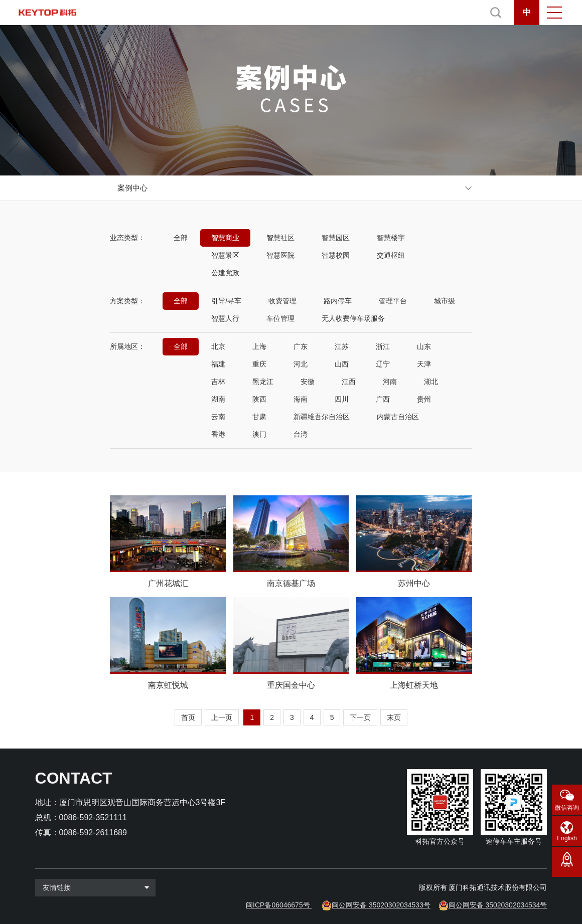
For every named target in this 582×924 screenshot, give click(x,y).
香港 (218, 434)
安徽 (308, 382)
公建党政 (225, 273)
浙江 (383, 346)
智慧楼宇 (391, 238)
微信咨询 (567, 808)
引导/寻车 (226, 301)
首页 (188, 717)
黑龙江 (263, 382)
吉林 (218, 382)
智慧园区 (336, 238)
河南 (390, 382)
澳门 (259, 434)
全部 (181, 238)
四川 (342, 399)
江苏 (342, 346)
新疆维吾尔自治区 (322, 417)
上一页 (222, 717)
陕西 (259, 399)
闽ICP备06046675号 (278, 905)
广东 (301, 346)
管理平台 (393, 301)
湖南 (218, 399)
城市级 (445, 301)
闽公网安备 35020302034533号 (381, 905)
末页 (394, 717)
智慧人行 (225, 318)
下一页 (360, 717)
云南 (218, 417)
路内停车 (338, 301)
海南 (301, 399)
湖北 (431, 382)
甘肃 (259, 417)
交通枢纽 (391, 255)
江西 (349, 382)
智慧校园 (336, 255)
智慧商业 (225, 238)
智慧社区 (280, 238)
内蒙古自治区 (398, 417)
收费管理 (282, 301)
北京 (218, 346)
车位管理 (280, 318)
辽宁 (383, 364)
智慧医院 (280, 255)
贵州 (424, 399)
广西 (383, 399)
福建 (218, 364)
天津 (424, 364)
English (567, 838)
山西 (342, 364)
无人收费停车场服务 (353, 318)
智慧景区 (225, 255)
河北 (301, 364)
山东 (424, 346)
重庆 (259, 364)
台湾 (301, 434)
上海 (259, 346)
